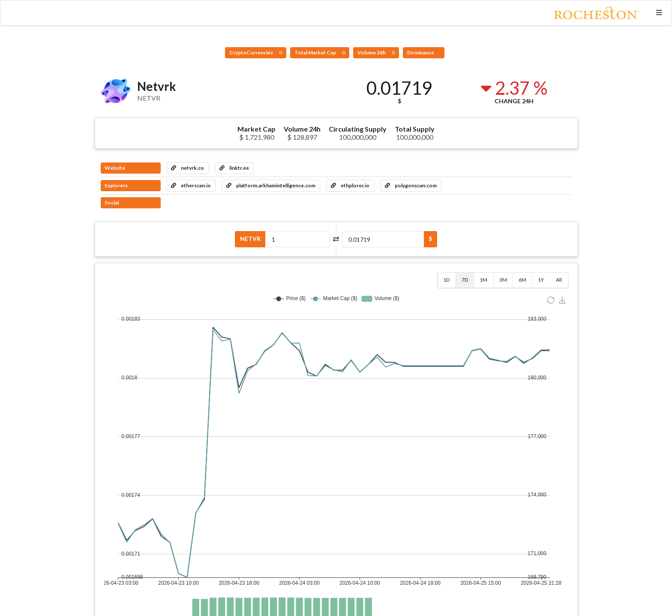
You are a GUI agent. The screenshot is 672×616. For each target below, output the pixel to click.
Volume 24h (376, 53)
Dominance (421, 53)
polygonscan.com (411, 185)
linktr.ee (234, 168)
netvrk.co (187, 168)
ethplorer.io (350, 185)
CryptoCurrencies (256, 53)
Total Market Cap (320, 53)
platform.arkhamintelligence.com (271, 185)
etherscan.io (191, 185)
